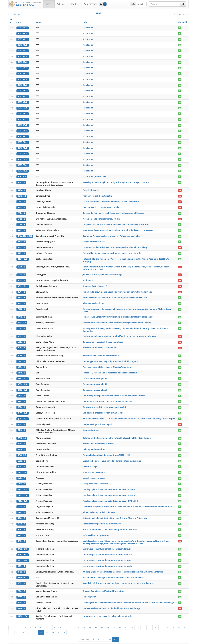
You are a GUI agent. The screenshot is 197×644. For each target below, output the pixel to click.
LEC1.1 (21, 339)
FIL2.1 (21, 508)
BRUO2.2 (22, 451)
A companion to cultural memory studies (102, 217)
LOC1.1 (21, 273)
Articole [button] (62, 4)
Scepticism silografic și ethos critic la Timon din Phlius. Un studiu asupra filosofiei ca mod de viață (128, 502)
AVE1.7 (21, 474)
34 (23, 627)
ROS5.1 (21, 353)
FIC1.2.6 (23, 497)
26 (155, 622)
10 (60, 622)
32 (11, 627)
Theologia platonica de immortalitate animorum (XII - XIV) (109, 491)
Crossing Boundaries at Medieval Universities (103, 586)
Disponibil (183, 22)
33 (17, 627)
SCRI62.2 (23, 67)
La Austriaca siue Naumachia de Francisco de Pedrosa (107, 398)
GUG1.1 (21, 502)
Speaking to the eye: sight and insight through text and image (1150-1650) (116, 181)
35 (29, 627)
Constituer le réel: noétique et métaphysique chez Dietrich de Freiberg (115, 245)
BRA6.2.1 (23, 410)
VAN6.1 (21, 592)
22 (132, 622)
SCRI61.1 (23, 50)
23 (138, 622)
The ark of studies (91, 189)
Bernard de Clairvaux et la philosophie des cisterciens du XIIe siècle (114, 211)
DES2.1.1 (23, 375)
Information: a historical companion (99, 345)
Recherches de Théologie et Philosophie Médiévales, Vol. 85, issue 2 (113, 573)
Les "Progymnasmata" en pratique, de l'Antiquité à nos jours (111, 358)
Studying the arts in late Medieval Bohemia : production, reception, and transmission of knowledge (128, 598)
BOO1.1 (21, 578)
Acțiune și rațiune (91, 426)
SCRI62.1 (23, 62)
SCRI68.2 (23, 130)
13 (78, 622)
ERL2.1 (21, 217)
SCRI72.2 (23, 169)
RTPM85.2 (23, 573)
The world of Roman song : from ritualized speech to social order (112, 251)
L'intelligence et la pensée (95, 474)
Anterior (15, 14)
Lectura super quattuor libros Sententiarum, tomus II (107, 550)
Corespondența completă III (95, 387)
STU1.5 (21, 531)
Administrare (90, 4)
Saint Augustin (89, 592)
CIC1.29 (22, 468)
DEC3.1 (21, 245)
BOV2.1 (21, 463)
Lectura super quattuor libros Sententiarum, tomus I (107, 544)
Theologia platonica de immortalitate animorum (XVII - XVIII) (111, 497)
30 (179, 622)
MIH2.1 (21, 426)
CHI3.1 (21, 359)
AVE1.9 (21, 525)
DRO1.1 (21, 301)
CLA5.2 (21, 223)
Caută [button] (75, 4)
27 (161, 622)
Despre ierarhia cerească (94, 240)
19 (114, 622)
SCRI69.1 (23, 135)
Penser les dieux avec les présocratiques (101, 353)
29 (173, 622)
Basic (184, 641)
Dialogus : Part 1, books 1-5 (95, 284)
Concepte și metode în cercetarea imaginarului (104, 404)
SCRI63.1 (23, 73)
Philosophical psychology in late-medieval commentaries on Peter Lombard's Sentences (123, 567)
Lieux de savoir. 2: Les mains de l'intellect (102, 206)
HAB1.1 (21, 251)
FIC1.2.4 (23, 491)
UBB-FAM (57, 641)
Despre (177, 641)
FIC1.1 (21, 480)
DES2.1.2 (23, 381)
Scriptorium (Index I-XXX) (94, 175)
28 (167, 622)
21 (126, 622)
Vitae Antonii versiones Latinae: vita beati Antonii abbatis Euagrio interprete (118, 228)
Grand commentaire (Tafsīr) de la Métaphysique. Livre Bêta (110, 525)
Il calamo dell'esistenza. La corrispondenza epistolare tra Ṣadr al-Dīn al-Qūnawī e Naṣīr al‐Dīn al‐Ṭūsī (129, 415)
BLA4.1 (21, 289)
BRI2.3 (21, 567)
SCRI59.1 (23, 28)
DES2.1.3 (23, 387)
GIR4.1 (21, 603)
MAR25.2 (22, 434)
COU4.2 (21, 514)
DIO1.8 (21, 240)
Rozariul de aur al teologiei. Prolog (98, 440)
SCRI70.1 (23, 141)
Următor (181, 14)
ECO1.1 (21, 457)
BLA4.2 (21, 345)
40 (59, 627)
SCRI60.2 (23, 45)
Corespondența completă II (95, 381)
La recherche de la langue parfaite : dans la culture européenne (112, 457)
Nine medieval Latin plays (95, 301)
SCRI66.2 (23, 113)
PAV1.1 (21, 598)
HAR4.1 (21, 189)
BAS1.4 (21, 561)
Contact (169, 641)
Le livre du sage (90, 463)
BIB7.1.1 (23, 257)
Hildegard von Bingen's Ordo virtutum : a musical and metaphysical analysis (118, 314)
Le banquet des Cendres (94, 446)
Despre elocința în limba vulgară (98, 421)
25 (149, 622)
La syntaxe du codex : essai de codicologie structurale (107, 611)
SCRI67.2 (23, 124)
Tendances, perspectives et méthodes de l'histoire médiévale (111, 370)
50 (110, 634)
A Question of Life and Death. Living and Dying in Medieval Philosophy (115, 514)
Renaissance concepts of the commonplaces (103, 339)
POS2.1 (21, 306)
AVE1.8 (21, 519)
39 (53, 627)
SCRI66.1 (23, 107)
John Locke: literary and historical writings (102, 272)
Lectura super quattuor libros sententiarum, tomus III (107, 556)
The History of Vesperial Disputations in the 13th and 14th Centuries (114, 392)
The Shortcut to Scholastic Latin (97, 194)
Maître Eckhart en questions (96, 531)
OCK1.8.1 (23, 284)
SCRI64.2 (23, 90)
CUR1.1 (21, 326)
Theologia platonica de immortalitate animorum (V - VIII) (109, 485)
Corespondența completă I (95, 375)
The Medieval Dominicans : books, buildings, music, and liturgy (111, 603)
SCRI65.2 (23, 101)
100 (116, 634)
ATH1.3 (21, 228)
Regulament (159, 641)
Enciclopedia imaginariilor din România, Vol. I (103, 409)
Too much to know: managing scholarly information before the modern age (117, 289)
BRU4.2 (21, 446)
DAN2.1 (21, 421)
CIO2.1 (21, 393)
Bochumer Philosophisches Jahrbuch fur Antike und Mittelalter (112, 234)
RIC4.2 (21, 295)
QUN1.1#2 (23, 415)
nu (180, 189)
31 (185, 622)
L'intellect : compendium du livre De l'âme (102, 519)
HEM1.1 (21, 181)
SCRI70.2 (23, 147)
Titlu (85, 22)
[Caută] (183, 4)
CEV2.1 (21, 200)
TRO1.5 (21, 211)
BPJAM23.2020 (25, 234)
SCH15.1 (22, 194)
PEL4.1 (21, 440)
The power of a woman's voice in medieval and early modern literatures (116, 223)
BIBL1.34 (23, 611)
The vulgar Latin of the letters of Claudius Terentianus (108, 364)
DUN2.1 (21, 278)
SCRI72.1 (23, 164)
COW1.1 (21, 265)
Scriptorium (88, 28)
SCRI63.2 (23, 79)
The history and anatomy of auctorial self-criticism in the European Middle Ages (119, 333)
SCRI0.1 (22, 175)
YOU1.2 (21, 586)
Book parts (88, 278)
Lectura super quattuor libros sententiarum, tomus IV (107, 561)
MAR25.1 (22, 320)
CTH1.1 (21, 370)
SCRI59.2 (23, 33)
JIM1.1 (21, 398)
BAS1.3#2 (23, 556)
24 (144, 622)
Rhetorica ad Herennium (94, 468)
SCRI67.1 (23, 118)
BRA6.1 (21, 404)
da (180, 28)
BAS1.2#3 (23, 550)
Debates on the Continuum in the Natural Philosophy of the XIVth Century (117, 320)
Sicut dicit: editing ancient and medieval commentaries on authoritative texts (118, 578)
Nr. (11, 21)
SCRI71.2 (23, 158)
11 (66, 622)
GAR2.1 (21, 314)
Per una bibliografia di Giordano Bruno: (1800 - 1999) (107, 451)
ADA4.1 (21, 364)
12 (72, 622)
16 (96, 622)
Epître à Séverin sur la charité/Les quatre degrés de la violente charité (115, 295)
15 (90, 622)
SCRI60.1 (23, 39)
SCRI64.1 (23, 84)
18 (108, 622)
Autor (38, 22)
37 (41, 627)
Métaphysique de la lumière (95, 480)
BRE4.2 (21, 536)
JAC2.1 (21, 206)
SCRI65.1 (23, 96)
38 (47, 627)
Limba (133, 4)
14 (84, 622)
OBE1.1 (21, 334)
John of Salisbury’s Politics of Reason (99, 508)
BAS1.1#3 (23, 544)
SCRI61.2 (23, 56)
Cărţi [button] (49, 4)
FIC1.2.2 (23, 485)
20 (120, 622)
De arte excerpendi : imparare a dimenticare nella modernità (111, 200)
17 (102, 622)
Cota (19, 22)
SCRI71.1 (23, 152)
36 (35, 627)
